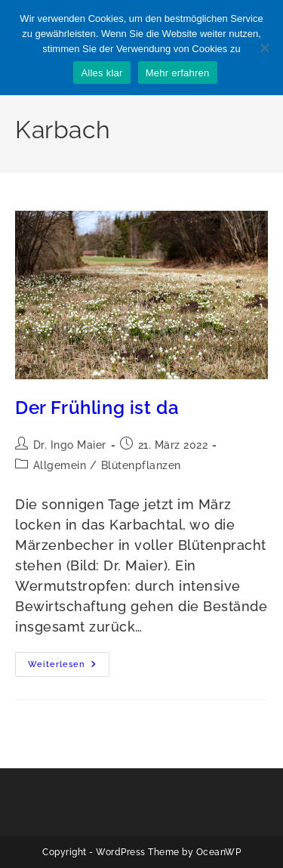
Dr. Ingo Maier (70, 445)
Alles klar (102, 73)
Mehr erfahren (178, 73)
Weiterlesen (69, 668)
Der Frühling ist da (97, 408)
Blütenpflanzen (141, 465)
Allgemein (60, 465)
